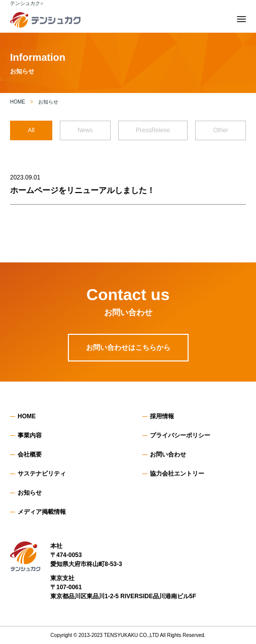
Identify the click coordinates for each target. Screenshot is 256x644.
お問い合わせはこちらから (128, 347)
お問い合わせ (168, 454)
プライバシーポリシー (180, 435)
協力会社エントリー (177, 474)
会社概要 (30, 454)
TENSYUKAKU (121, 635)
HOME (27, 416)
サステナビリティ (42, 474)
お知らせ (30, 493)
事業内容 (30, 435)
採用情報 (162, 416)
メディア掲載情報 (42, 512)
